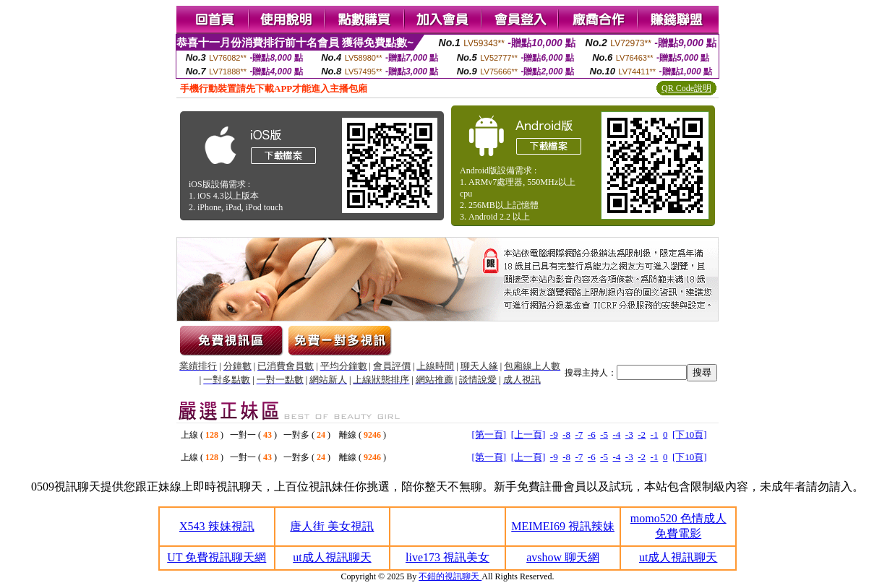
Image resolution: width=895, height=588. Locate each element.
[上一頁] (528, 434)
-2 (642, 434)
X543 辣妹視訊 (217, 526)
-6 (592, 434)
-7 (579, 434)
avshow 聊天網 (563, 557)
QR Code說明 (686, 88)
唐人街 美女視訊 (332, 526)
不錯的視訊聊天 (450, 576)
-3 (629, 434)
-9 (554, 434)
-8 (566, 434)
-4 (617, 434)
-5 (604, 434)
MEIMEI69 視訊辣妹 (563, 526)
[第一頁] (489, 434)
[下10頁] (690, 434)
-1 (655, 434)
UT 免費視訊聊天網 (217, 557)
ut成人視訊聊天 (332, 557)
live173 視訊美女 (447, 557)
